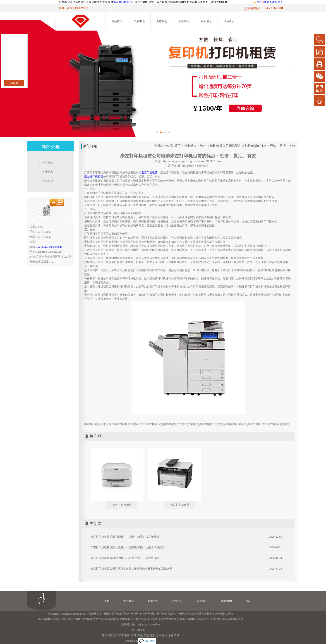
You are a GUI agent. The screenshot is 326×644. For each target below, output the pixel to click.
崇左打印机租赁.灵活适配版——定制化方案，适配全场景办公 (128, 547)
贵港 (152, 635)
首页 (177, 146)
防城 (177, 635)
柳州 (128, 635)
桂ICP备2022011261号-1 (146, 625)
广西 (122, 635)
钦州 (164, 635)
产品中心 (139, 21)
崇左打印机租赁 (180, 505)
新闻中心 (184, 21)
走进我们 (162, 21)
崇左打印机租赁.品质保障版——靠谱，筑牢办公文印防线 (125, 537)
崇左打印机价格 (122, 505)
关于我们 (129, 601)
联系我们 (229, 21)
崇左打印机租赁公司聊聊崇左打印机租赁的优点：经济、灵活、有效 (248, 146)
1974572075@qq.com (49, 247)
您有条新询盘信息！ (268, 2)
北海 (170, 635)
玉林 (158, 635)
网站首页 (117, 21)
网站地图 (226, 601)
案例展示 (206, 21)
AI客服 (14, 83)
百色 (140, 635)
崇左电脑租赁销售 (201, 614)
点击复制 (94, 614)
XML (248, 601)
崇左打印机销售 (180, 614)
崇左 (146, 635)
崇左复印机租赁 (123, 2)
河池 (134, 635)
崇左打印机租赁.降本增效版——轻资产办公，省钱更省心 (125, 558)
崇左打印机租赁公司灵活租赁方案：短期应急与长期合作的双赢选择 (131, 569)
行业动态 (190, 146)
